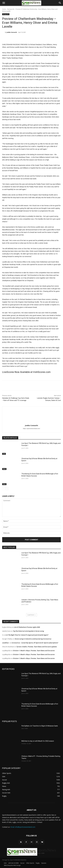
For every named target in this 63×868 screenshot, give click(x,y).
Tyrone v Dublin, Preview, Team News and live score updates (36, 647)
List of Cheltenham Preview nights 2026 (27, 627)
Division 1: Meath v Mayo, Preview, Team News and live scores (34, 651)
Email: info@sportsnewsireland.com (23, 827)
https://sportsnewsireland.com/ (31, 429)
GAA (4, 454)
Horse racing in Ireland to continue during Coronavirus (33, 639)
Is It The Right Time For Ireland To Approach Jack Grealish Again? (27, 635)
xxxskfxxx (5, 643)
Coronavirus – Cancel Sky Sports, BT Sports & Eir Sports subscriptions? (35, 643)
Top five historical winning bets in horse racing (28, 631)
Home (4, 9)
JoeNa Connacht (12, 32)
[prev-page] (4, 489)
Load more (32, 615)
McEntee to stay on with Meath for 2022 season (38, 741)
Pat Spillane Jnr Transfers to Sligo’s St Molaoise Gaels (40, 726)
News (4, 469)
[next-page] (7, 489)
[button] (4, 3)
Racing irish (11, 9)
